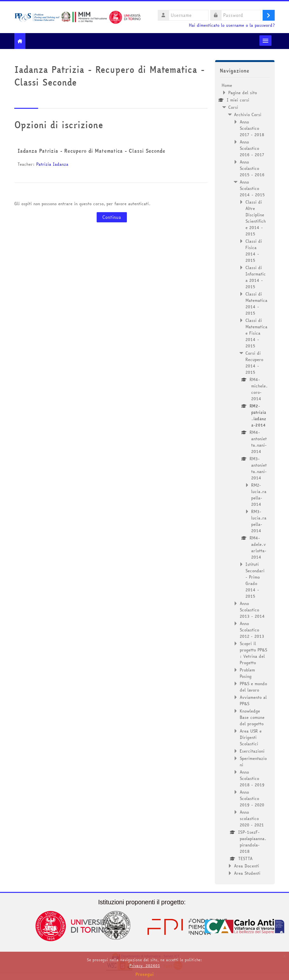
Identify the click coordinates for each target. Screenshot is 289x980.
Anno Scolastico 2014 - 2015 (252, 188)
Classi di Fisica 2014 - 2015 (254, 251)
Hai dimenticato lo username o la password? (232, 25)
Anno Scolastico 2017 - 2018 (252, 128)
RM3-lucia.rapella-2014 (259, 521)
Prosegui (145, 974)
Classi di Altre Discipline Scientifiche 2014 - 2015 (256, 218)
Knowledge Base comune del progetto (252, 717)
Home (227, 85)
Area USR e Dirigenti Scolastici (251, 737)
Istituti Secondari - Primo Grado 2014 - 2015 (255, 580)
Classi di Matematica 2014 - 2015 (256, 303)
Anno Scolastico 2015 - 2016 (252, 168)
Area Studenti (247, 873)
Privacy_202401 (145, 966)
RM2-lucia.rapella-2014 (259, 495)
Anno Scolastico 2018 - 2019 (252, 778)
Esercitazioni (252, 751)
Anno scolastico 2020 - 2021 (252, 818)
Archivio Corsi (248, 115)
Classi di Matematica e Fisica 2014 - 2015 (256, 333)
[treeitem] (245, 479)
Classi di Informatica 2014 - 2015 (256, 277)
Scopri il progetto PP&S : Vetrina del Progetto (253, 653)
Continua (112, 217)
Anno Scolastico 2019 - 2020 (252, 798)
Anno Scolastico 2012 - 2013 (252, 630)
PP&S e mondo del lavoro (253, 687)
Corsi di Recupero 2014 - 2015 (254, 363)
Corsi (233, 107)
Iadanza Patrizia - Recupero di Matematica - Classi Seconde (91, 151)
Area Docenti (247, 866)
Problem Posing (247, 673)
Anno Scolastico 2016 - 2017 (252, 148)
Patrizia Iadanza (52, 164)
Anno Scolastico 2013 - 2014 (252, 610)
